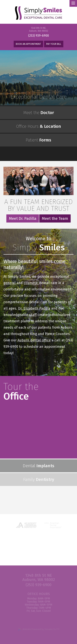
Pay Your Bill (54, 44)
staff (33, 315)
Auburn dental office (34, 340)
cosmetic (31, 283)
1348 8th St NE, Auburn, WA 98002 (39, 29)
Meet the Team (55, 218)
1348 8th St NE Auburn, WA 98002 (39, 577)
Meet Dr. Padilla (23, 218)
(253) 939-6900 (38, 36)
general (10, 283)
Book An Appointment (28, 44)
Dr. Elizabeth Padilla (34, 308)
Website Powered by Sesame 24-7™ (39, 629)
